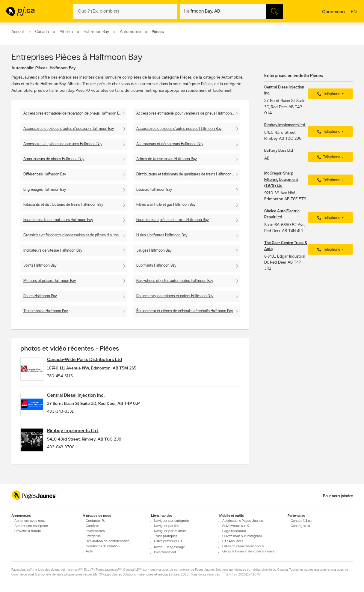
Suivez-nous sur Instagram (242, 536)
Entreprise (93, 536)
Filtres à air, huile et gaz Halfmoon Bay (166, 205)
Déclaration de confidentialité (108, 541)
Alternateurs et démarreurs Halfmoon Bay (170, 144)
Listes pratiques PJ (168, 541)
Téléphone (328, 94)
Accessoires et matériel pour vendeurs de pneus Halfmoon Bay (188, 114)
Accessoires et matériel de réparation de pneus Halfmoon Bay (73, 114)
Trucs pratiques (166, 536)
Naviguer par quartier (170, 531)
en (354, 12)
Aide (89, 552)
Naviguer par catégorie (171, 521)
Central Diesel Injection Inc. (82, 399)
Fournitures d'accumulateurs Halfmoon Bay (58, 220)
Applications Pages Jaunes (243, 521)
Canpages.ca (300, 526)
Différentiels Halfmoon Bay (45, 174)
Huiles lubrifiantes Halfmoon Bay (162, 235)
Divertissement (165, 552)
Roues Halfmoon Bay (40, 296)
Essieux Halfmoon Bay (154, 190)
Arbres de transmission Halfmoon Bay (167, 159)
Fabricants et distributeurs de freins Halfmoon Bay (63, 205)
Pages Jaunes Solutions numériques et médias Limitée (234, 570)
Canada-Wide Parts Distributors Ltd (91, 360)
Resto (158, 547)
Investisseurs (95, 531)
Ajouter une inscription (31, 526)
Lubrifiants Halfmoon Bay (156, 266)
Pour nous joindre (338, 496)
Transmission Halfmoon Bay (46, 311)
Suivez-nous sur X (236, 526)
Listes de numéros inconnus (243, 546)
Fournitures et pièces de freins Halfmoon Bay (173, 220)
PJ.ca (88, 570)
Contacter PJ (96, 521)
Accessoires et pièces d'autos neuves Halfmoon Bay (179, 129)
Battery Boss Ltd (279, 151)
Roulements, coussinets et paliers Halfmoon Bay (175, 296)
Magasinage (176, 547)
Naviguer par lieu (167, 526)
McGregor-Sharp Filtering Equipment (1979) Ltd (281, 179)
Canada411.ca (301, 521)
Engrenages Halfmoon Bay (45, 190)
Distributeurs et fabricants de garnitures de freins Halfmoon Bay (187, 174)
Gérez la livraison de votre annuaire (248, 552)
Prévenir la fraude (28, 531)
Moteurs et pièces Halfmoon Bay (50, 281)
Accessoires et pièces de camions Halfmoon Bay (63, 144)
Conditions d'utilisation (103, 546)
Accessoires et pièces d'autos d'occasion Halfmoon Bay (69, 129)
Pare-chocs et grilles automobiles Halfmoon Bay (175, 281)
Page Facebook (234, 531)
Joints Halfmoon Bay (40, 266)
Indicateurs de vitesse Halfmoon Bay (53, 251)
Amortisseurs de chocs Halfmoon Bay (54, 159)
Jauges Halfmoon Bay (154, 251)
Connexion (333, 12)
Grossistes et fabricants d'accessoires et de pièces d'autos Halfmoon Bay (75, 235)
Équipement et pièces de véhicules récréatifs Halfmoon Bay (185, 311)
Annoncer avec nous (30, 521)
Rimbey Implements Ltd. (79, 438)
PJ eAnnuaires (233, 541)
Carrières (92, 526)
